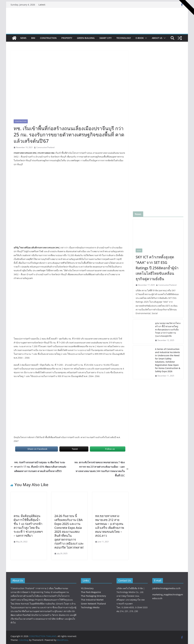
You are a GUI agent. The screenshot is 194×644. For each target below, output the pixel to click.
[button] (145, 38)
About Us (157, 38)
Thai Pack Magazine (91, 592)
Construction (48, 38)
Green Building (86, 38)
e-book (140, 38)
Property (67, 38)
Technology (124, 38)
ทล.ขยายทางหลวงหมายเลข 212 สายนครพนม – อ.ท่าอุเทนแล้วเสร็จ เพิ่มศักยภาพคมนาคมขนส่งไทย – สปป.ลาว (110, 526)
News (23, 38)
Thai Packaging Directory (93, 596)
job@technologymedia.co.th (166, 588)
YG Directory (87, 588)
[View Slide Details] (128, 16)
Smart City (105, 38)
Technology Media (90, 607)
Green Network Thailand (93, 604)
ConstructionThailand (45, 147)
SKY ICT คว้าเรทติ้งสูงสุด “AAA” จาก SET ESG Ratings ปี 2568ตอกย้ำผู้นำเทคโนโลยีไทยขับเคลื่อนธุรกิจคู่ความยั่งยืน (157, 268)
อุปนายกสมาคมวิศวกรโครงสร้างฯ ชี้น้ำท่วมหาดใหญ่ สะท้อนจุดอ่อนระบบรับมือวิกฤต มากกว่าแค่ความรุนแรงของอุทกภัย (168, 330)
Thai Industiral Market (92, 600)
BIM (33, 38)
